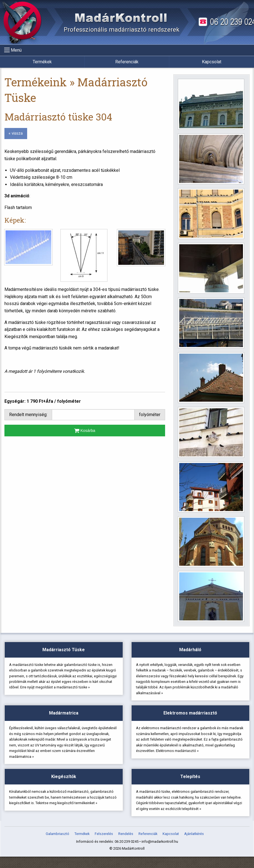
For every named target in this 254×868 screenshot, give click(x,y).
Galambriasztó (57, 846)
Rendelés (126, 846)
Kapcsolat (212, 62)
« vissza (16, 133)
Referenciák (127, 62)
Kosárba (85, 431)
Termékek (42, 62)
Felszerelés (104, 846)
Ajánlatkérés (194, 846)
